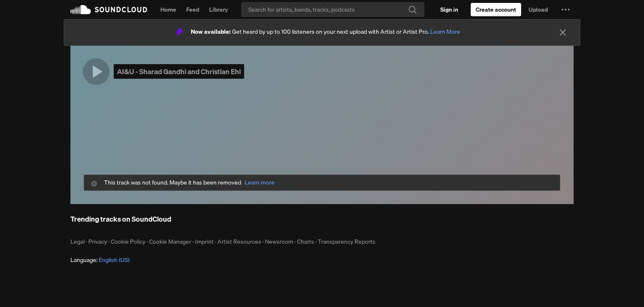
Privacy (98, 242)
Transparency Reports (347, 242)
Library (218, 10)
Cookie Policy (128, 242)
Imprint (204, 242)
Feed (193, 10)
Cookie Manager (170, 242)
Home (168, 10)
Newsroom (279, 242)
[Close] (563, 32)
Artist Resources (239, 242)
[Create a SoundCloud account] (496, 10)
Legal (77, 242)
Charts (306, 242)
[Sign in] (449, 10)
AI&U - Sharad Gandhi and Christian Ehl (179, 71)
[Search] (333, 10)
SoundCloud (109, 10)
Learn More (445, 32)
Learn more (260, 183)
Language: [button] (100, 260)
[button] (566, 10)
